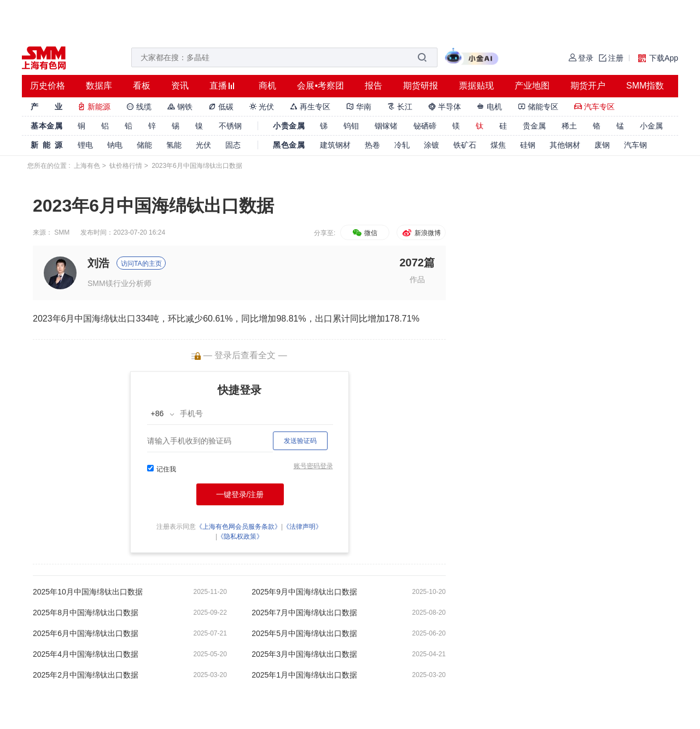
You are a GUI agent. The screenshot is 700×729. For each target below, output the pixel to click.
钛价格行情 (126, 166)
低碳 (221, 107)
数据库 (99, 86)
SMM (62, 232)
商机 (267, 86)
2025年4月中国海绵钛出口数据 (86, 654)
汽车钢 (635, 145)
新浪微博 (421, 233)
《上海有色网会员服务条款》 (238, 527)
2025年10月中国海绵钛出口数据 (88, 592)
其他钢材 (565, 145)
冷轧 (402, 145)
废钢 (602, 145)
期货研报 (421, 86)
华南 (359, 107)
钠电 (115, 145)
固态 (233, 145)
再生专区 (310, 107)
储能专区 (538, 107)
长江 (400, 107)
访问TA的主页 (141, 264)
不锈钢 (230, 126)
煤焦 (498, 145)
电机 (489, 107)
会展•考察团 (320, 86)
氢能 (174, 145)
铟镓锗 (386, 126)
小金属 (651, 126)
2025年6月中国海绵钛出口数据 (86, 633)
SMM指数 (645, 86)
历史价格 (48, 86)
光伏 (262, 107)
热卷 (372, 145)
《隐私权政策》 (240, 536)
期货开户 (588, 86)
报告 (374, 86)
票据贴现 (476, 86)
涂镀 (431, 145)
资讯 (180, 86)
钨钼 (351, 126)
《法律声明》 (302, 527)
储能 (144, 145)
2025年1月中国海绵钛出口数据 (304, 675)
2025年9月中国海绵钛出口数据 (304, 592)
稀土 (569, 126)
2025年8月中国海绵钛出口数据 (86, 613)
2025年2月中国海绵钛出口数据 (86, 675)
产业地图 (532, 86)
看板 (142, 86)
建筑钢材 (335, 145)
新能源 (94, 107)
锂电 (85, 145)
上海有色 (87, 166)
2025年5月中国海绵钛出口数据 (304, 633)
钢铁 (180, 107)
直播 (218, 86)
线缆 (139, 107)
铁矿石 (465, 145)
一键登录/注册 (240, 494)
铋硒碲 (425, 126)
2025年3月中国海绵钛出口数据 (304, 654)
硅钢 (528, 145)
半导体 (445, 107)
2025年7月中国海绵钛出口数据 (304, 613)
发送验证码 (300, 441)
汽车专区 (594, 107)
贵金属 (534, 126)
